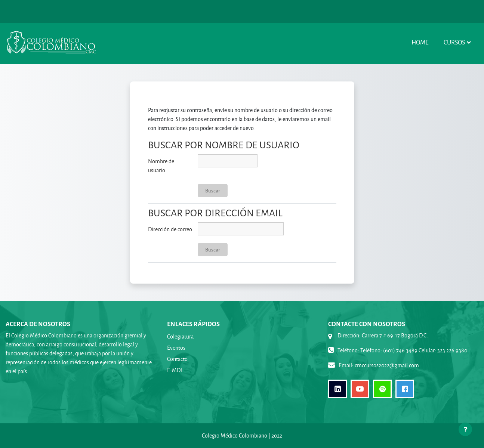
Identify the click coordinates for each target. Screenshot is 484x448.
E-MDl (175, 370)
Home (420, 42)
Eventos (176, 348)
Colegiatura (180, 336)
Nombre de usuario (161, 166)
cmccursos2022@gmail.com (387, 365)
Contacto (177, 359)
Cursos (454, 42)
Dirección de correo (170, 229)
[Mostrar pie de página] (465, 429)
